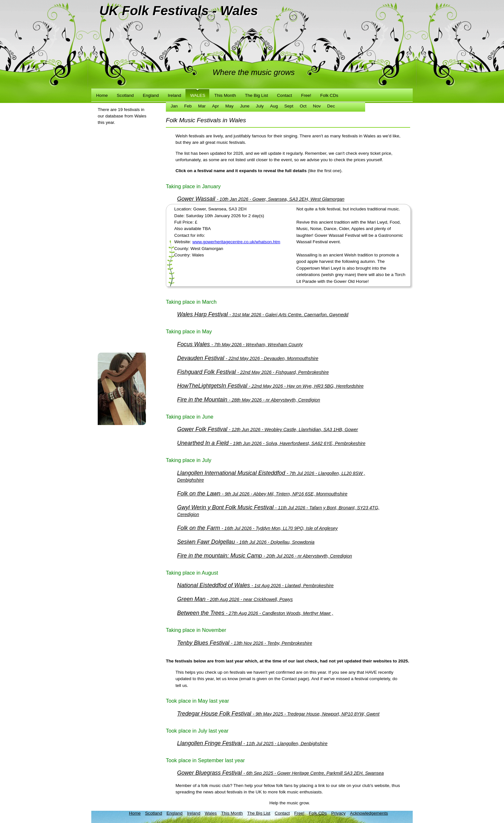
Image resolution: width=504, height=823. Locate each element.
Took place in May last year (198, 701)
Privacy (338, 813)
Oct (303, 106)
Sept (289, 106)
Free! (306, 95)
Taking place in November (196, 630)
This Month (225, 95)
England (151, 95)
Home (102, 95)
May (230, 106)
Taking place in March (191, 302)
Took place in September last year (205, 760)
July (260, 106)
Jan (174, 106)
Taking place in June (190, 417)
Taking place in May (189, 331)
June (245, 106)
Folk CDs (329, 95)
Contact (285, 95)
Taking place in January (193, 186)
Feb (188, 106)
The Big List (256, 95)
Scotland (125, 95)
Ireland (175, 95)
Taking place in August (192, 573)
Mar (202, 106)
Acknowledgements (369, 813)
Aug (274, 106)
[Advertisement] (123, 249)
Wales (198, 95)
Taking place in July (189, 460)
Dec (331, 106)
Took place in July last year (197, 731)
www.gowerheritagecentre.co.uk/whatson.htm (236, 242)
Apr (216, 106)
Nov (317, 106)
